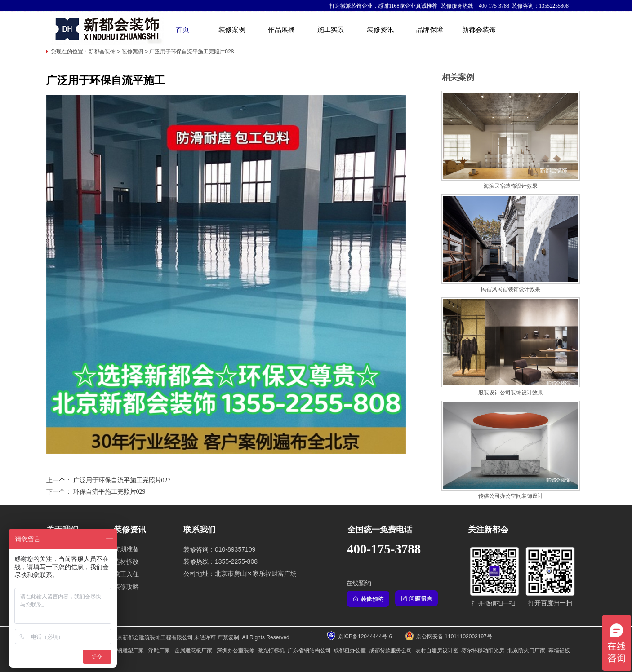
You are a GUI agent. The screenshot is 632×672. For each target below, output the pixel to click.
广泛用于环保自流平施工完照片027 (122, 480)
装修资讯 (380, 30)
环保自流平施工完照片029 (109, 492)
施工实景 (331, 30)
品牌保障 (430, 30)
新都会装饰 (479, 30)
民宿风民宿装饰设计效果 (511, 289)
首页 (182, 30)
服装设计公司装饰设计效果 (511, 393)
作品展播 (281, 30)
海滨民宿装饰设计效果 (511, 186)
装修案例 (232, 30)
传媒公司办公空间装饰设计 (511, 496)
